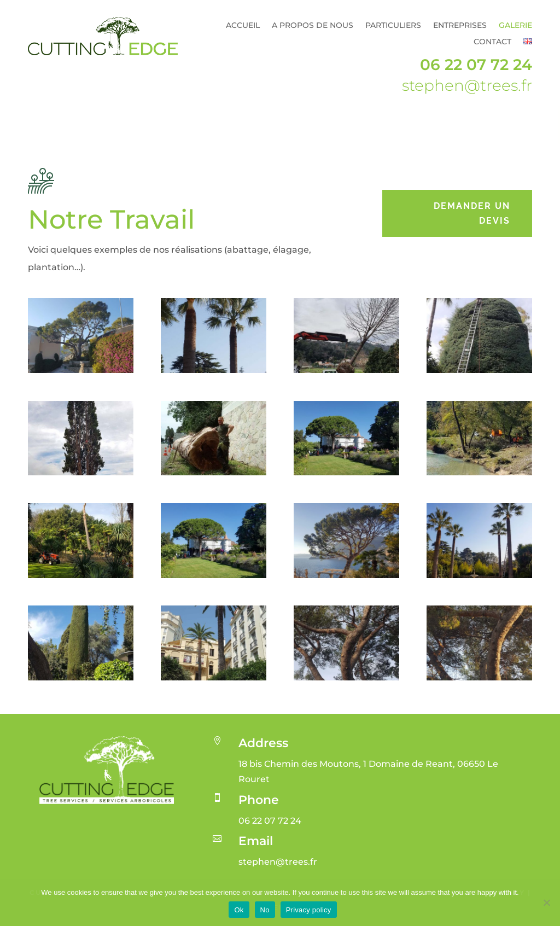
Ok (239, 910)
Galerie (515, 26)
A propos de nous (313, 26)
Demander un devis (472, 213)
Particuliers (393, 26)
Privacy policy (309, 910)
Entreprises (460, 26)
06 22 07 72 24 (476, 65)
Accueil (243, 26)
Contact (492, 42)
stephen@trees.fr (467, 85)
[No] (546, 902)
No (265, 910)
